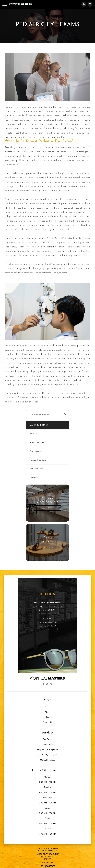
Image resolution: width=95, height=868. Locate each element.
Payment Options (38, 460)
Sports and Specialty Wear (47, 755)
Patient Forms (36, 469)
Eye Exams (48, 739)
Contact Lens (47, 745)
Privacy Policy (48, 857)
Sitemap (47, 859)
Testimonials (35, 451)
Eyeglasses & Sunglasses (48, 750)
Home (48, 707)
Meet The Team (37, 443)
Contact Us (35, 478)
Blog (48, 717)
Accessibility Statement (48, 854)
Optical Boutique (48, 760)
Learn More (47, 508)
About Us (34, 434)
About (47, 712)
